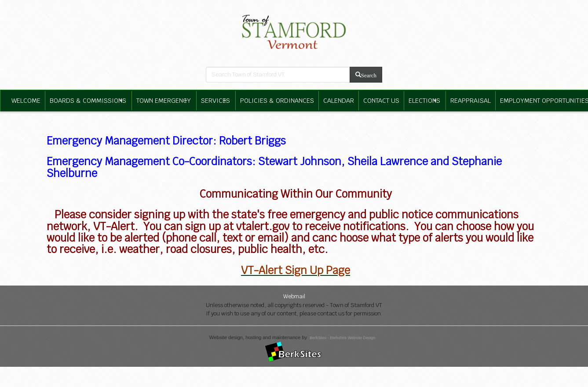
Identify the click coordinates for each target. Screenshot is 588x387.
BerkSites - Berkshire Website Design (342, 338)
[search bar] (278, 75)
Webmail (294, 296)
